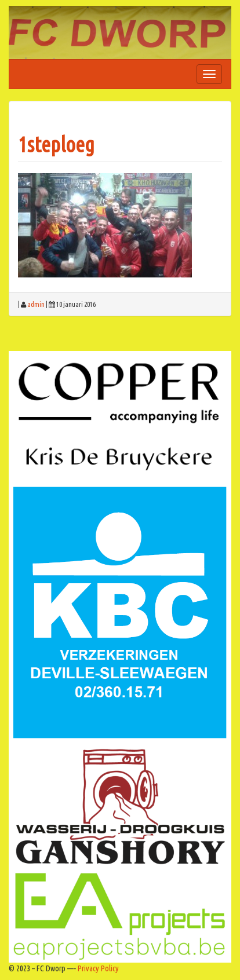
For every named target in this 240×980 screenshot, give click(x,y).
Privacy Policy (98, 968)
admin (36, 304)
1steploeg (56, 145)
